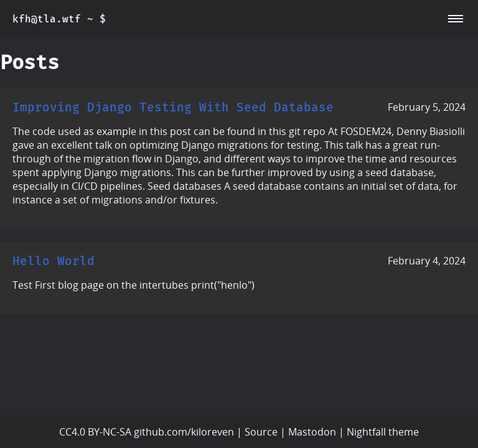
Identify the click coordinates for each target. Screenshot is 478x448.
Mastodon (312, 432)
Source (261, 432)
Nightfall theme (383, 432)
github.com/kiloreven (184, 432)
